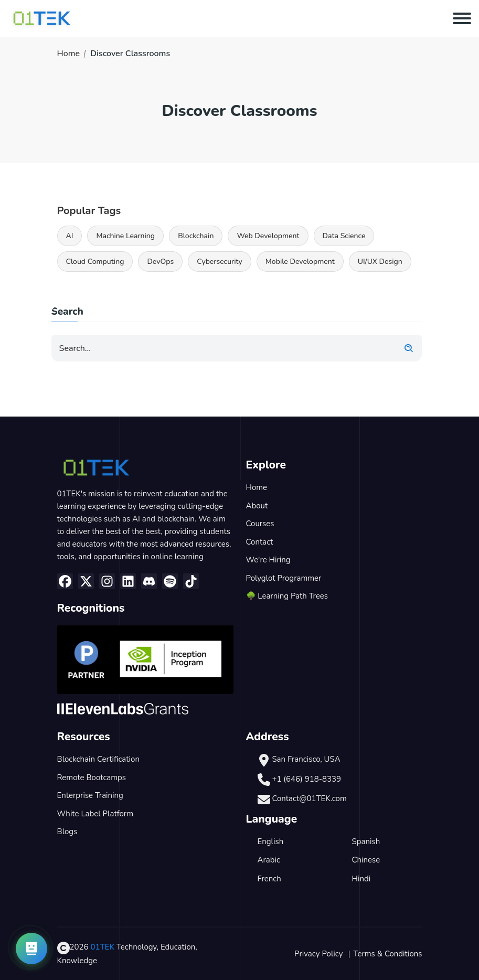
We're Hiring (268, 560)
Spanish (366, 841)
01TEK (102, 947)
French (269, 879)
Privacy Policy (318, 954)
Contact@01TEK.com (309, 798)
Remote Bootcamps (92, 777)
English (271, 841)
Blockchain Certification (98, 759)
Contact (260, 542)
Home (69, 54)
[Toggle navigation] (462, 18)
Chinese (366, 860)
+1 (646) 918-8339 (306, 779)
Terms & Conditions (388, 954)
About (257, 506)
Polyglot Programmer (284, 578)
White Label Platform (95, 814)
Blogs (67, 832)
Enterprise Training (90, 795)
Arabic (269, 860)
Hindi (361, 879)
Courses (260, 524)
